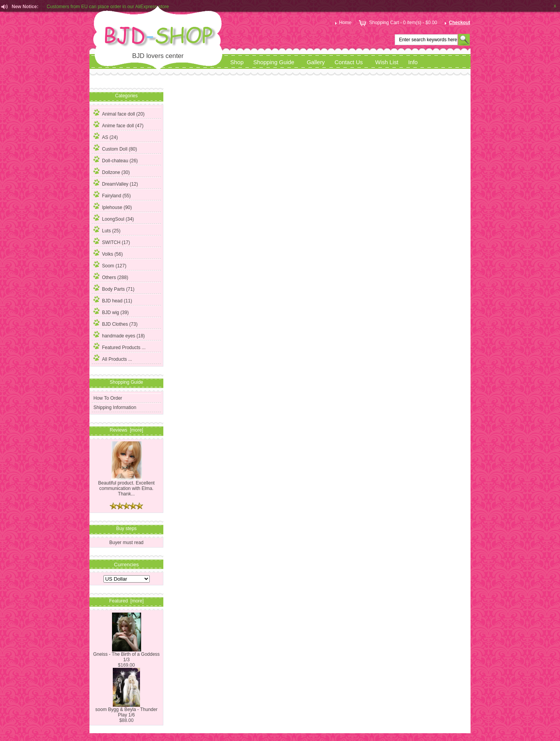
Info (413, 62)
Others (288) (111, 276)
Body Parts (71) (114, 288)
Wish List (387, 62)
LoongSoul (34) (114, 218)
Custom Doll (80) (115, 148)
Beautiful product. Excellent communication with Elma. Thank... (126, 486)
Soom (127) (110, 265)
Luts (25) (107, 230)
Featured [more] (127, 601)
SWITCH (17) (112, 241)
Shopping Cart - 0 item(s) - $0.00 (397, 23)
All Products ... (113, 358)
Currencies (126, 564)
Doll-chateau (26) (115, 160)
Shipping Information (115, 407)
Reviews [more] (126, 430)
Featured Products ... (119, 346)
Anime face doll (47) (118, 125)
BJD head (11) (113, 300)
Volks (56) (108, 253)
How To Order (108, 398)
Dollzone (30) (111, 171)
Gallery (316, 62)
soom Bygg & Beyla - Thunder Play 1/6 (126, 710)
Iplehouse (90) (113, 206)
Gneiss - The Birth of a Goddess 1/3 (126, 655)
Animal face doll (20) (119, 113)
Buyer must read (126, 543)
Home (342, 23)
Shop (237, 62)
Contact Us (349, 62)
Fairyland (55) (112, 195)
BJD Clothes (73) (115, 323)
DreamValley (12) (115, 183)
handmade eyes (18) (119, 335)
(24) (106, 137)
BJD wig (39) (111, 311)
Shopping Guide (274, 62)
